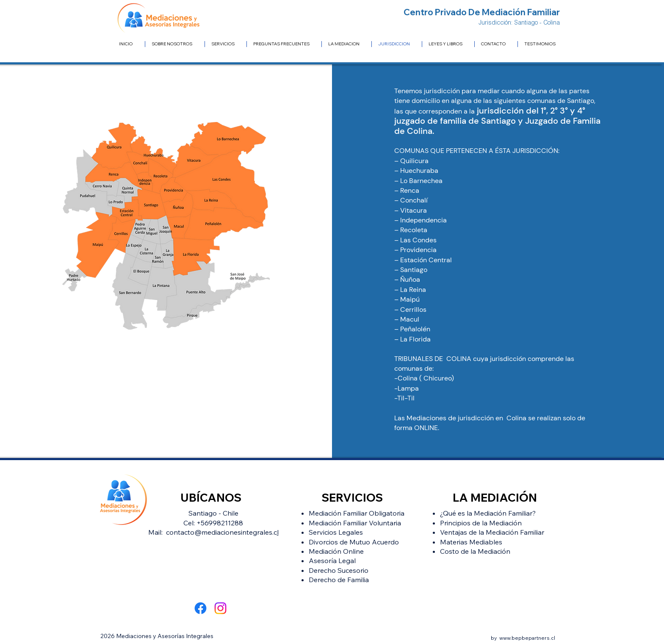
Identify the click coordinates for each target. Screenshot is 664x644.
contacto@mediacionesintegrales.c (221, 532)
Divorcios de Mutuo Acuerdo (354, 542)
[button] (347, 44)
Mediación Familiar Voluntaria (355, 523)
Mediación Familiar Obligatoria (357, 513)
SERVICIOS (352, 497)
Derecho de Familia (339, 580)
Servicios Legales (336, 532)
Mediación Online (336, 551)
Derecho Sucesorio (339, 570)
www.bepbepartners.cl (527, 638)
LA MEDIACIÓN (495, 497)
